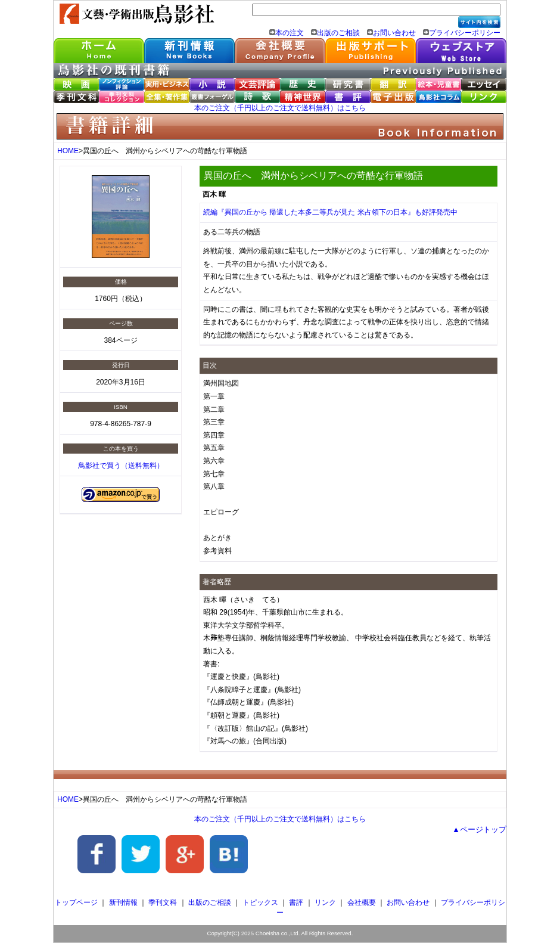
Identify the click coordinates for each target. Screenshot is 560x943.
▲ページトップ (479, 829)
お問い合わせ (394, 33)
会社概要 (362, 902)
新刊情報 (123, 902)
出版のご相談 (338, 33)
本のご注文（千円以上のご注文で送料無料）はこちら (280, 108)
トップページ (76, 902)
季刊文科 (163, 902)
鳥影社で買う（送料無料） (121, 466)
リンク (325, 902)
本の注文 (290, 33)
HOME (68, 151)
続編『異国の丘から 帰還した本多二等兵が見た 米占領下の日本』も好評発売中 (330, 212)
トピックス (260, 902)
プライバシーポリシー (465, 33)
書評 (296, 902)
